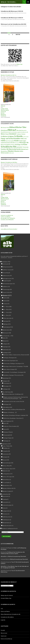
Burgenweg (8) (7, 281)
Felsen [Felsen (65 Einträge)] (7, 134)
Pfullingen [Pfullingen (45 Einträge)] (13, 145)
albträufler (12, 13)
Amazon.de (3, 112)
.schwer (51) (6, 304)
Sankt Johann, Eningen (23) (10, 369)
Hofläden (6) (6, 448)
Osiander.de (3, 116)
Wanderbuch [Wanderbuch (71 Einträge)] (25, 149)
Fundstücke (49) (6, 454)
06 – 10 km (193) (7, 309)
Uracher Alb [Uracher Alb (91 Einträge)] (5, 149)
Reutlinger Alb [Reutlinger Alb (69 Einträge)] (19, 144)
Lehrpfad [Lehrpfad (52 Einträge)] (8, 143)
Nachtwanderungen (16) (9, 284)
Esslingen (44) (6, 344)
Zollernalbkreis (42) (7, 407)
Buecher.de (3, 114)
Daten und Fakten (5, 611)
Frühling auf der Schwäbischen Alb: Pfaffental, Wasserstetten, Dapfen (13, 553)
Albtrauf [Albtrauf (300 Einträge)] (12, 130)
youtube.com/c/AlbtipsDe (7, 220)
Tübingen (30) (6, 381)
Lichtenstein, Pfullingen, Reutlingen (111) (14, 363)
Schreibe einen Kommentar (20, 13)
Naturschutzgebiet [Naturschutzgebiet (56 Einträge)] (6, 145)
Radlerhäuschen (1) (7, 517)
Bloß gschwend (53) (7, 267)
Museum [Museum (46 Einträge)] (17, 143)
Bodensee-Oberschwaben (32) (11, 426)
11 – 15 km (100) (7, 312)
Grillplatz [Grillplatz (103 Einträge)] (11, 136)
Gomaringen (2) (7, 383)
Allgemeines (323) (6, 444)
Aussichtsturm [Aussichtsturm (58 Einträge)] (5, 132)
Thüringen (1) (7, 441)
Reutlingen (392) (7, 353)
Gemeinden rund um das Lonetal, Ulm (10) (14, 401)
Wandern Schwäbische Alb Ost (9, 75)
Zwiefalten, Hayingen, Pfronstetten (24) (13, 375)
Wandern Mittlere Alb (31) (9, 488)
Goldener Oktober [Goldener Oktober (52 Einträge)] (21, 134)
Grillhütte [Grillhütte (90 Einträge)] (4, 136)
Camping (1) (5, 499)
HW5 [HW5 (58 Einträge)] (25, 139)
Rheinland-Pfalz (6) (8, 432)
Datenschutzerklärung (6, 639)
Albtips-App (19, 64)
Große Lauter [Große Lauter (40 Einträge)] (26, 137)
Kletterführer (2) (7, 480)
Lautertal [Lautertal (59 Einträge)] (3, 143)
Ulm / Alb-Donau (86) (8, 392)
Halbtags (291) (7, 324)
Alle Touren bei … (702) (7, 336)
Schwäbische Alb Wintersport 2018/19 (12, 18)
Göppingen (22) (6, 347)
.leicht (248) (6, 298)
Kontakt (3, 630)
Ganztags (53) (7, 321)
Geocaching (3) (6, 273)
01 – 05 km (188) (7, 307)
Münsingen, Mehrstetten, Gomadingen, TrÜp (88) (16, 366)
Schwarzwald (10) (8, 435)
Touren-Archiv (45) (7, 292)
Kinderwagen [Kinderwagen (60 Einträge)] (23, 141)
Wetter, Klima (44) (7, 466)
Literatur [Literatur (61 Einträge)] (13, 143)
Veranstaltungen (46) (8, 463)
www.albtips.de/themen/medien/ (9, 229)
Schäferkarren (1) (7, 520)
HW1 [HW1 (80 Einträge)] (22, 139)
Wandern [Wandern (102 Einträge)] (11, 151)
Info (2, 609)
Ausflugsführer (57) (7, 474)
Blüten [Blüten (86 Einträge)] (3, 134)
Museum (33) (6, 460)
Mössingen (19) (7, 386)
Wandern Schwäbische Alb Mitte (9, 162)
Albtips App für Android (7, 595)
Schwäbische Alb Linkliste (7, 617)
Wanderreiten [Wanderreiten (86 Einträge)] (19, 151)
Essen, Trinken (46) (7, 446)
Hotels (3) (5, 508)
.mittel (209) (6, 301)
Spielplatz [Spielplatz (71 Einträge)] (19, 147)
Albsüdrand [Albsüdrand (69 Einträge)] (4, 130)
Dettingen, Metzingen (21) (10, 358)
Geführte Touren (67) (8, 270)
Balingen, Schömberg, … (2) (10, 412)
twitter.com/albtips (6, 217)
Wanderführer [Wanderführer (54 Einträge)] (4, 151)
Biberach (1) (5, 341)
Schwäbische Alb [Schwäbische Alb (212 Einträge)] (8, 147)
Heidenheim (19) (7, 350)
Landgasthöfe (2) (7, 511)
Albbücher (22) (6, 471)
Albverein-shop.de (5, 110)
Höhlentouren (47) (7, 276)
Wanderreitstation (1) (8, 526)
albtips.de (3, 106)
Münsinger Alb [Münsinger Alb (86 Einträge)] (24, 142)
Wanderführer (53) (7, 485)
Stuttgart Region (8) (8, 438)
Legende (3, 620)
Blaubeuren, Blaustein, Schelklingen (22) (13, 394)
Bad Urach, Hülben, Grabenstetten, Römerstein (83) (16, 355)
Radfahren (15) (6, 287)
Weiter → (19, 34)
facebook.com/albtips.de (7, 215)
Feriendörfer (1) (6, 502)
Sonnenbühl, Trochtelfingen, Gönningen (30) (14, 372)
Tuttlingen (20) (6, 389)
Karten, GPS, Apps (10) (8, 477)
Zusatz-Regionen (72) (8, 421)
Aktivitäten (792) (6, 262)
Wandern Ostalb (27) (8, 491)
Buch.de (3, 113)
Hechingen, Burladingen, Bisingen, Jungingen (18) (16, 415)
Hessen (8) (6, 429)
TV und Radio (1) (7, 482)
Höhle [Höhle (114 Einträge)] (3, 141)
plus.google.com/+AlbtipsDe (8, 218)
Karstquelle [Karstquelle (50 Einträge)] (11, 141)
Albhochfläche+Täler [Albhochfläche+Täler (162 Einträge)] (18, 127)
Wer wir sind (4, 633)
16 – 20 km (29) (7, 315)
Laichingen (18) (7, 404)
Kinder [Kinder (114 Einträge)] (17, 141)
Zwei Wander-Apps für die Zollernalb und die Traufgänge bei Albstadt (15, 567)
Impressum (4, 636)
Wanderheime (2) (7, 523)
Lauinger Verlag (4, 109)
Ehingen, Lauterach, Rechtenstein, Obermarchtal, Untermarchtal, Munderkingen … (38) (16, 398)
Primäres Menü (28, 2)
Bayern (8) (6, 423)
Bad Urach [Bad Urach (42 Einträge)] (11, 132)
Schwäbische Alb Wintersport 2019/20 (12, 11)
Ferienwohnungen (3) (8, 505)
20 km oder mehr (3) (8, 318)
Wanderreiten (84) (7, 330)
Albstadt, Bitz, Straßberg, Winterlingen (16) (14, 409)
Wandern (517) (7, 295)
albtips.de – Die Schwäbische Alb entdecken (9, 2)
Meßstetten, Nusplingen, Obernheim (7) (13, 418)
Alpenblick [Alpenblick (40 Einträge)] (24, 130)
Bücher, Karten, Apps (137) (8, 469)
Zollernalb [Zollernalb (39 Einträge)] (12, 153)
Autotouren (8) (6, 264)
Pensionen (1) (6, 514)
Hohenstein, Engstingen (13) (10, 361)
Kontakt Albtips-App (6, 598)
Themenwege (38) (7, 289)
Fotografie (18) (6, 451)
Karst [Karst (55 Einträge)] (7, 141)
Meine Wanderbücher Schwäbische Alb (11, 614)
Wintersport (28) (7, 333)
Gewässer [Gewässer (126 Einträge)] (13, 134)
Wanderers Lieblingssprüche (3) (10, 528)
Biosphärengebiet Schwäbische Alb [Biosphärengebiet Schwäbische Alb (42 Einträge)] (21, 132)
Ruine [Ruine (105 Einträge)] (25, 144)
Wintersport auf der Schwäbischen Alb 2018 (13, 24)
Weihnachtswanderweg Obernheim (17, 556)
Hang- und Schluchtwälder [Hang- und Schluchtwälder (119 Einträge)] (11, 138)
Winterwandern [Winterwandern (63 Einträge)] (5, 153)
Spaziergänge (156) (8, 327)
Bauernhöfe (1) (6, 496)
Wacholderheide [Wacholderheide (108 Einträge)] (15, 149)
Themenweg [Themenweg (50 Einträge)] (25, 147)
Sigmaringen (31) (7, 378)
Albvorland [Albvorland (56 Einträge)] (19, 130)
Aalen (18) (5, 338)
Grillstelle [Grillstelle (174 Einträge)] (18, 136)
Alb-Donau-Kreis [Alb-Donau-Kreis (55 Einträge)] (5, 127)
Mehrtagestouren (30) (8, 278)
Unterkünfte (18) (6, 494)
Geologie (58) (6, 457)
